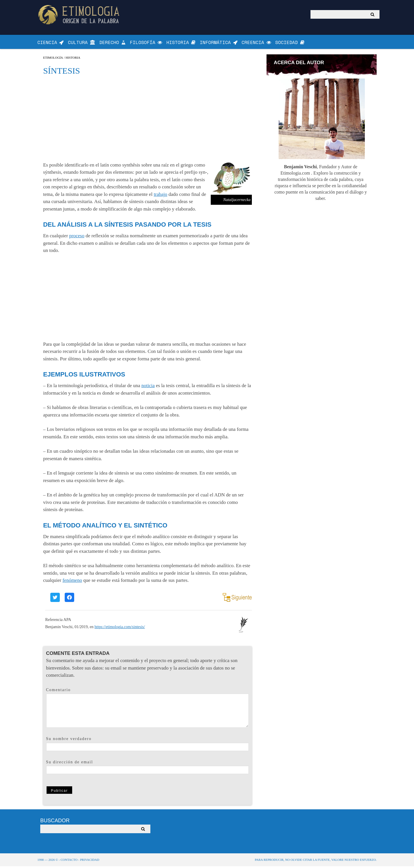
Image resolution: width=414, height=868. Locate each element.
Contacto (69, 861)
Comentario (58, 691)
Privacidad (90, 861)
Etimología (53, 59)
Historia (73, 59)
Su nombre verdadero (69, 740)
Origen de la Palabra (80, 15)
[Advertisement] (147, 120)
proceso (77, 237)
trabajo (161, 196)
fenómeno (72, 582)
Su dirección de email (70, 763)
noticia (148, 387)
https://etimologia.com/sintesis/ (120, 629)
